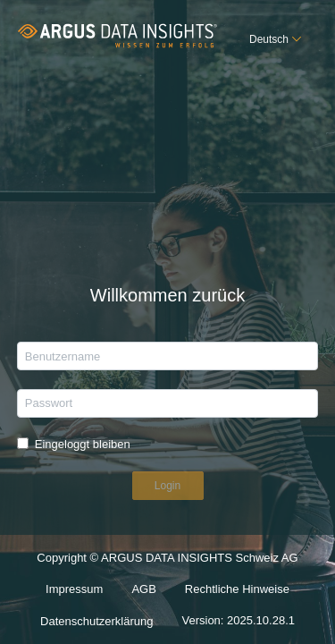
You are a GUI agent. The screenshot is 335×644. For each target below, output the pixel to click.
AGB (143, 589)
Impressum (74, 589)
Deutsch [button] (269, 39)
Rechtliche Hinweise (237, 589)
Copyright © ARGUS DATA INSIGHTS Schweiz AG (167, 558)
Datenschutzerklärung (96, 621)
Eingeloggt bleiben (83, 444)
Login (167, 486)
